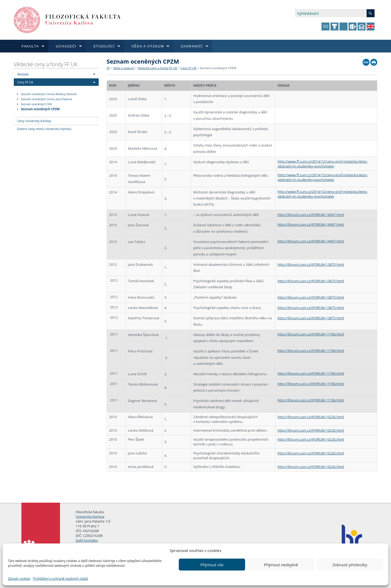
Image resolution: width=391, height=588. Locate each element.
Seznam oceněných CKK (36, 104)
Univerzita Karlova (90, 516)
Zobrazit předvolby (350, 565)
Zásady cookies (19, 579)
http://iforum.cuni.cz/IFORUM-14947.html (311, 215)
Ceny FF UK (25, 82)
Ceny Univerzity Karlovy (34, 121)
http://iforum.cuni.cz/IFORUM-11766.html (311, 334)
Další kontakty (87, 540)
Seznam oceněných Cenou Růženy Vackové (49, 94)
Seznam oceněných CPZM (40, 109)
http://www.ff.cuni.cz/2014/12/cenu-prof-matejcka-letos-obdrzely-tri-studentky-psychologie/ (323, 164)
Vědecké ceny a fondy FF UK (46, 64)
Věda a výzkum (124, 68)
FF (108, 68)
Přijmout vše (212, 565)
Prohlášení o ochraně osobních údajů (60, 579)
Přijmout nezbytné (281, 565)
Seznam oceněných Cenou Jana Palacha (47, 99)
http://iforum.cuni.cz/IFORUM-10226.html (311, 417)
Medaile (23, 74)
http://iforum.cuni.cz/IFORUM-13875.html (311, 264)
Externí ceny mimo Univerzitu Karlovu (44, 129)
